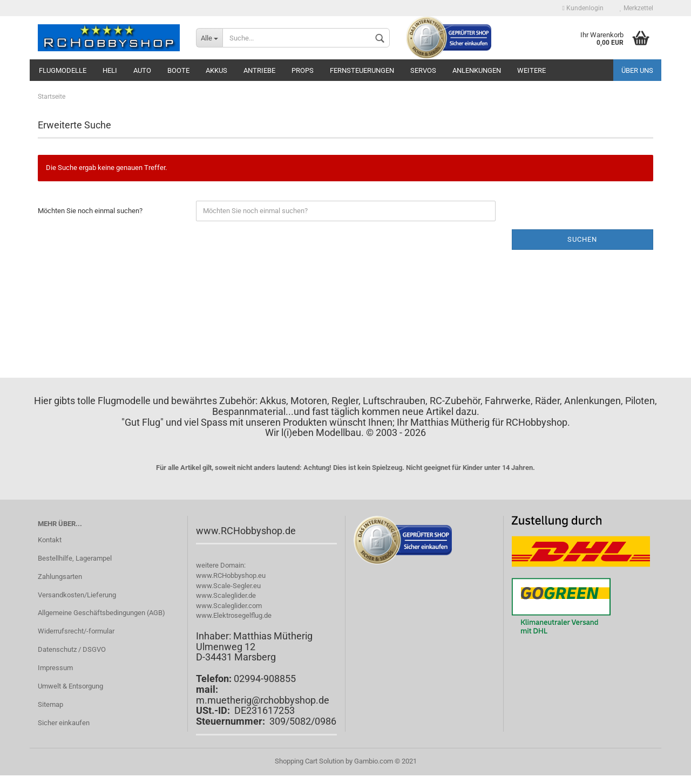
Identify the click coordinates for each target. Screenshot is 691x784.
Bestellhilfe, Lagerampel (75, 558)
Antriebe (259, 70)
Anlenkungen (477, 70)
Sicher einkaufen (64, 723)
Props (303, 70)
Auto (142, 70)
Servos (423, 70)
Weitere (531, 70)
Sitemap (50, 704)
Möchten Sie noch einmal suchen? (90, 211)
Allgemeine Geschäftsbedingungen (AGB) (101, 613)
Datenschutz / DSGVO (72, 649)
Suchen (582, 239)
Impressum (55, 668)
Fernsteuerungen (362, 70)
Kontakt (50, 540)
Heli (110, 70)
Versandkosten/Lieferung (77, 595)
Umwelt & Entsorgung (70, 686)
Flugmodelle (63, 70)
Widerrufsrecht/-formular (76, 631)
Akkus (216, 70)
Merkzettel (636, 8)
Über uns (637, 70)
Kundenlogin (583, 8)
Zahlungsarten (60, 577)
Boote (178, 70)
